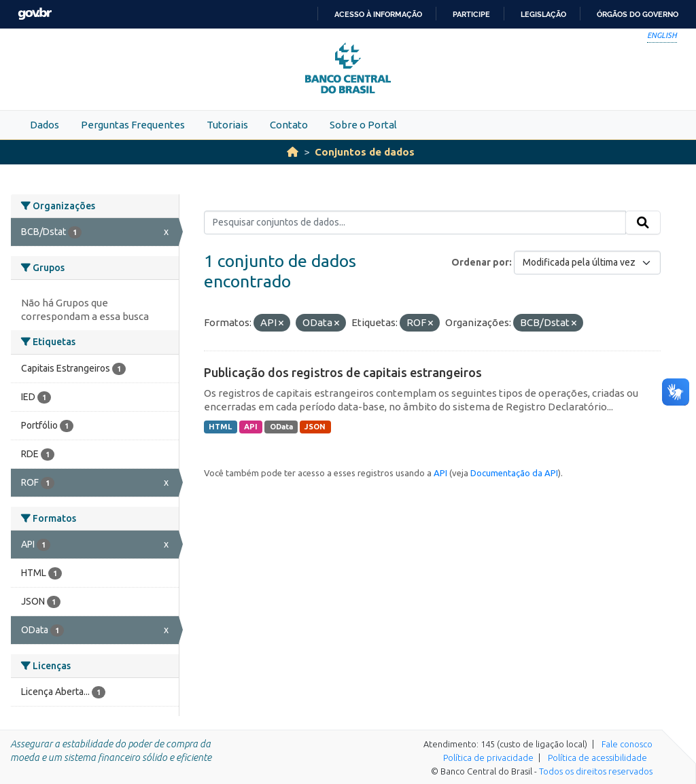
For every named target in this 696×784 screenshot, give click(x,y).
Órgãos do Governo (638, 14)
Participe (471, 14)
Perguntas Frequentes (133, 125)
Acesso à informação (378, 14)
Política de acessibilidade (597, 758)
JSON (315, 427)
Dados (45, 125)
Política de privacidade (488, 758)
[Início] (293, 152)
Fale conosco (627, 744)
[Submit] (643, 223)
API (251, 427)
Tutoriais (227, 125)
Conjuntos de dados (365, 152)
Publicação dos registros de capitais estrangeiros (343, 372)
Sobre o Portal (363, 125)
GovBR (35, 14)
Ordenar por (480, 262)
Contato (289, 125)
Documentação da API (514, 473)
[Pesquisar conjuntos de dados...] (415, 223)
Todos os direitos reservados (596, 771)
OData (281, 427)
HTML (220, 427)
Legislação (543, 14)
